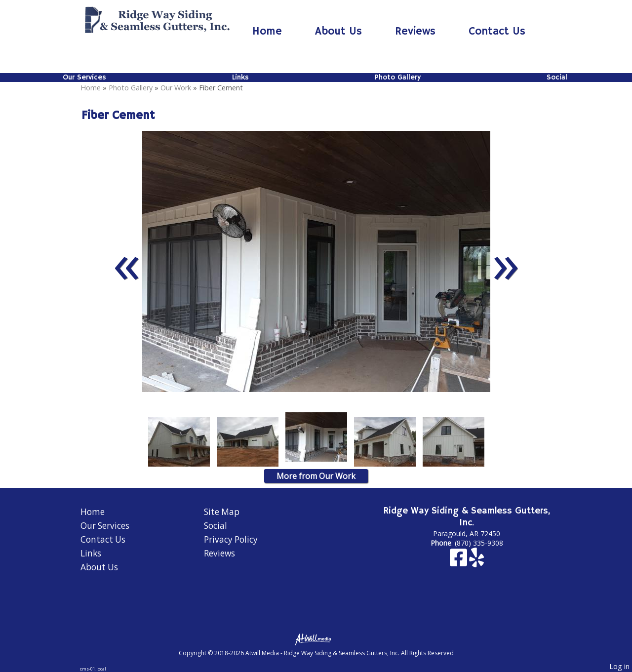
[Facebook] (459, 562)
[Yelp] (476, 562)
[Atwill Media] (316, 639)
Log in (619, 666)
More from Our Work (316, 476)
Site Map (222, 512)
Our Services (84, 78)
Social (557, 78)
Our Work (176, 88)
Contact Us (497, 32)
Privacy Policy (231, 539)
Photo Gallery (398, 78)
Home (267, 32)
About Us (338, 32)
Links (240, 78)
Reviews (415, 32)
